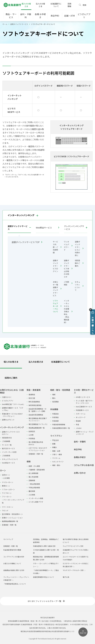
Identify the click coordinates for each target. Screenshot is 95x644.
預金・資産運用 (34, 390)
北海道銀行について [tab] (60, 362)
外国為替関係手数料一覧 (61, 428)
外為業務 (54, 409)
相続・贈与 (56, 465)
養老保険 (32, 491)
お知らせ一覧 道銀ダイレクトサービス (57, 289)
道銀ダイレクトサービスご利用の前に (79, 248)
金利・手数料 (80, 442)
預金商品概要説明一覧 (37, 428)
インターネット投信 (9, 452)
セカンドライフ (58, 462)
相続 (54, 395)
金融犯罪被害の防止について (43, 577)
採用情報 (69, 5)
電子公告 (66, 577)
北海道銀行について (56, 5)
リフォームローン (8, 489)
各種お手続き (80, 457)
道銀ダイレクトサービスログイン (57, 266)
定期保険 (32, 480)
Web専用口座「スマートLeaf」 (13, 404)
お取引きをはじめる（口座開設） (12, 391)
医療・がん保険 (34, 466)
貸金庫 (78, 421)
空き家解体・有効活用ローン (12, 514)
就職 (54, 444)
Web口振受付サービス (84, 407)
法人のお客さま (40, 5)
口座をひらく (7, 397)
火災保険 (6, 478)
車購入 (55, 447)
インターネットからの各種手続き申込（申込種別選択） (68, 312)
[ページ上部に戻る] (83, 632)
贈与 (54, 398)
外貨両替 (55, 421)
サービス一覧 (7, 445)
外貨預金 (32, 438)
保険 (29, 462)
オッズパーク (81, 417)
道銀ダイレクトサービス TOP (27, 242)
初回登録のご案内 (79, 263)
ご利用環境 (6, 456)
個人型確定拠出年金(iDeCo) (36, 443)
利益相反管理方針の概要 (12, 550)
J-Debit (79, 428)
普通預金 (32, 395)
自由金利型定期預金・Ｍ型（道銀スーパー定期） (37, 410)
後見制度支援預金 (35, 405)
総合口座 (32, 398)
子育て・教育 (57, 454)
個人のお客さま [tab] (11, 362)
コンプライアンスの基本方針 (14, 557)
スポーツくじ (81, 414)
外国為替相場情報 (59, 424)
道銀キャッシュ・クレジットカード (85, 433)
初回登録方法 (7, 438)
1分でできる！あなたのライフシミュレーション (38, 449)
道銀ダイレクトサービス (19, 24)
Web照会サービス (47, 228)
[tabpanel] (47, 456)
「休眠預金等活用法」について (15, 584)
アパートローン (8, 507)
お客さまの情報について (12, 563)
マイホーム (56, 458)
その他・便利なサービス (84, 391)
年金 (77, 424)
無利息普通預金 (34, 402)
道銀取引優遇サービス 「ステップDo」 (13, 409)
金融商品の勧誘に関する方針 (14, 570)
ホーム (5, 24)
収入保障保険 (33, 473)
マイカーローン (8, 482)
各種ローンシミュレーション (12, 518)
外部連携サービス (82, 410)
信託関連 (55, 402)
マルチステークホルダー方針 (74, 570)
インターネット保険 (36, 498)
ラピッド (5, 511)
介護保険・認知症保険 (37, 470)
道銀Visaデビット (8, 420)
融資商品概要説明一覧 (10, 521)
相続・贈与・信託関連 (60, 390)
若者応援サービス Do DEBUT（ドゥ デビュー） (12, 415)
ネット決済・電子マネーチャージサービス (85, 402)
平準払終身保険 (34, 488)
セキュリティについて (79, 286)
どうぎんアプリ (8, 401)
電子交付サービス (8, 448)
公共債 (31, 435)
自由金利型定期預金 (36, 415)
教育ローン (6, 486)
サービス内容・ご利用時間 (57, 247)
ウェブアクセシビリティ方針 (73, 546)
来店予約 (78, 449)
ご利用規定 (68, 283)
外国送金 (55, 414)
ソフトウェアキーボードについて (57, 306)
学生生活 (55, 440)
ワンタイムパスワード (68, 246)
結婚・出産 (56, 451)
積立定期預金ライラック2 (38, 424)
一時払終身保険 (34, 484)
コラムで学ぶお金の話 (84, 465)
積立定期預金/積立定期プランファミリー (38, 420)
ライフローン (7, 493)
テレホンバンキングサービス (74, 228)
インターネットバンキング (23, 215)
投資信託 (32, 431)
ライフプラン (56, 436)
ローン (3, 470)
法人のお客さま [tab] (36, 362)
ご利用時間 (6, 441)
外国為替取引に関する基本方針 (44, 546)
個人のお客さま (26, 5)
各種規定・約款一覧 (9, 525)
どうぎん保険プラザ (36, 502)
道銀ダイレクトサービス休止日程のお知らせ (68, 269)
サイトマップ (8, 539)
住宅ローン (6, 475)
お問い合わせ (80, 473)
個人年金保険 (33, 477)
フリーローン (7, 497)
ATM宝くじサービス (83, 397)
